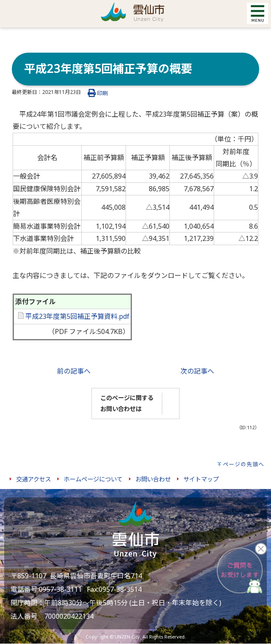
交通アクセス (34, 479)
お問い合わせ (153, 479)
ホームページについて (93, 479)
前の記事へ (74, 371)
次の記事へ (197, 371)
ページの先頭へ (244, 464)
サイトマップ (201, 479)
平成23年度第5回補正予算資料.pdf (74, 316)
